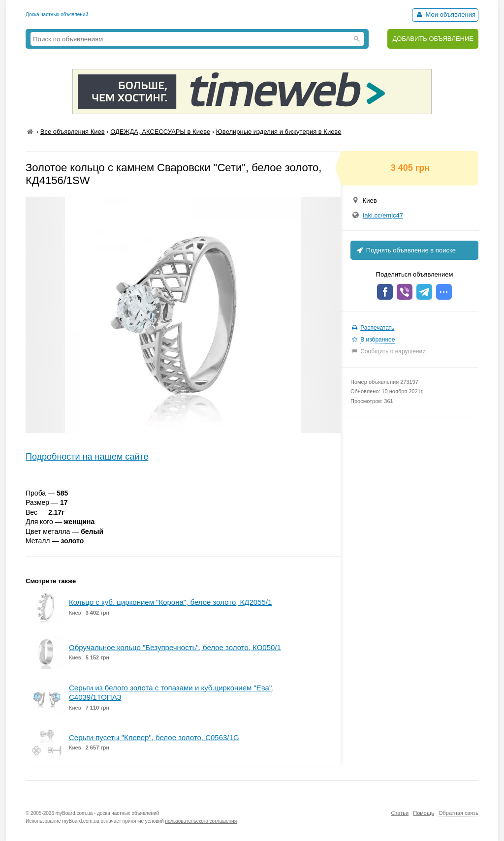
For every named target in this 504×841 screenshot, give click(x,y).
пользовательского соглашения (201, 821)
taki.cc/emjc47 (383, 215)
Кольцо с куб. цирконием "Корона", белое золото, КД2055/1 (170, 602)
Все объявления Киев (73, 132)
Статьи (400, 813)
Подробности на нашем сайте (87, 457)
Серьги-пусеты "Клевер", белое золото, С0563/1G (154, 737)
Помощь (424, 813)
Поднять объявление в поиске (406, 250)
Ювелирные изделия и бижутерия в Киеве (279, 132)
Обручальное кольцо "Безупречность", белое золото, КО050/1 (175, 647)
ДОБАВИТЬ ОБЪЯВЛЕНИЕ (433, 39)
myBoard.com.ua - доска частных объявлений (107, 813)
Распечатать (377, 328)
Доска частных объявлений (57, 15)
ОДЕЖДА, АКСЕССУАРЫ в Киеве (160, 132)
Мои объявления (445, 15)
